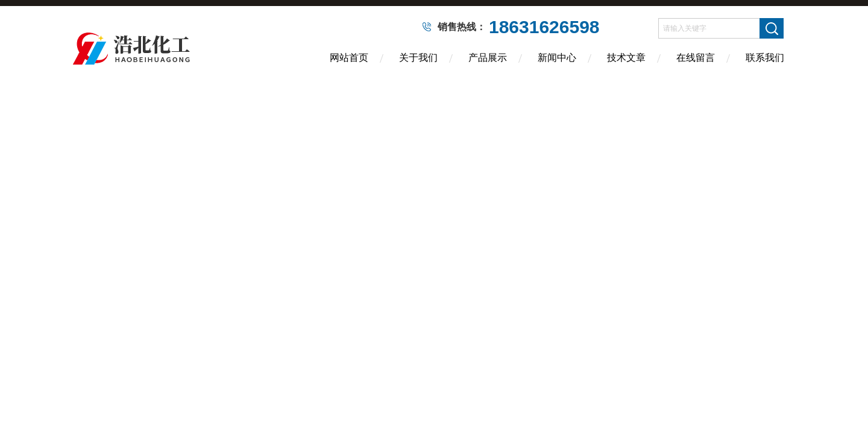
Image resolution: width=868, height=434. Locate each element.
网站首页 (349, 58)
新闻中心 (557, 58)
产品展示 (488, 58)
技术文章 (626, 58)
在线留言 (696, 58)
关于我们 (418, 58)
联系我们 (765, 58)
